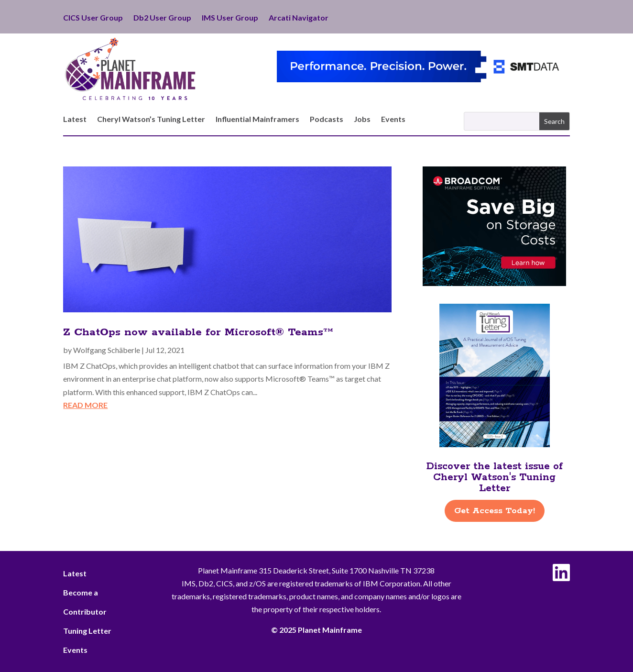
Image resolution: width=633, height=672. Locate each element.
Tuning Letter (87, 631)
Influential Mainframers (257, 120)
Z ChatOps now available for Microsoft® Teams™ (198, 332)
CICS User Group (93, 18)
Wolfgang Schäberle (107, 350)
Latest (75, 120)
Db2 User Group (162, 18)
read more (85, 405)
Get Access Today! (495, 511)
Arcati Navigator (299, 18)
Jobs (362, 120)
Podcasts (327, 120)
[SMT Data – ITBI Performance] (423, 79)
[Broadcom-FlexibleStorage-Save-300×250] (494, 283)
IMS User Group (230, 18)
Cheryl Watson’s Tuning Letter (151, 120)
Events (393, 120)
